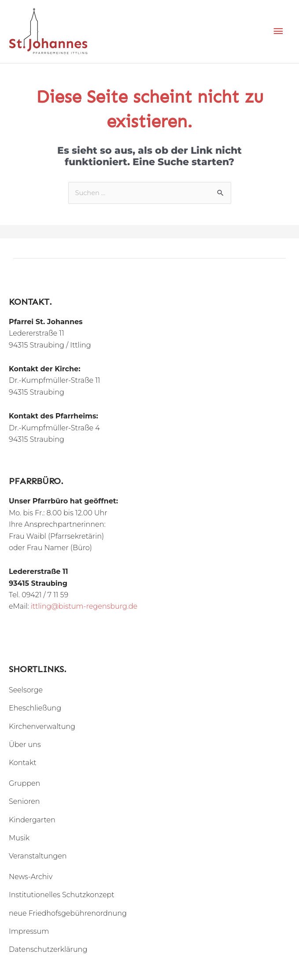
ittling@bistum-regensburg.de (84, 606)
